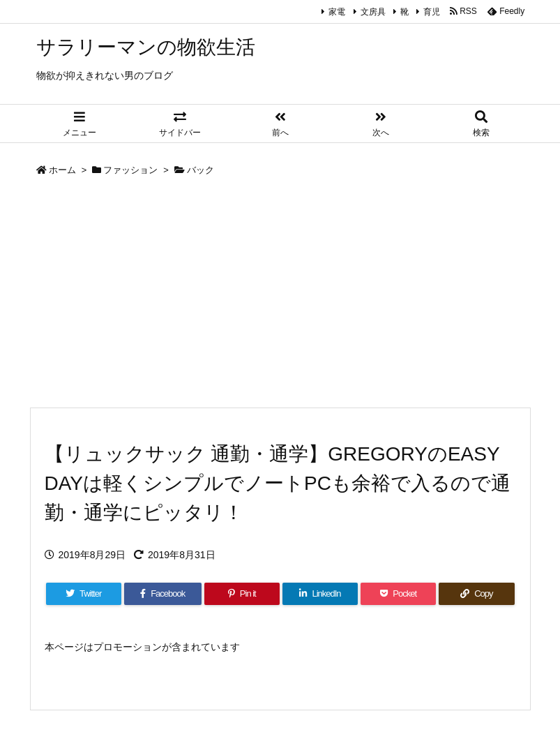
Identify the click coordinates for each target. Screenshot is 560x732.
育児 (432, 12)
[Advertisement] (280, 295)
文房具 (373, 12)
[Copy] (476, 594)
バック (200, 170)
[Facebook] (163, 594)
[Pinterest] (242, 594)
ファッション (130, 170)
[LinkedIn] (320, 594)
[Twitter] (84, 594)
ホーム (62, 170)
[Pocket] (398, 594)
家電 (337, 12)
